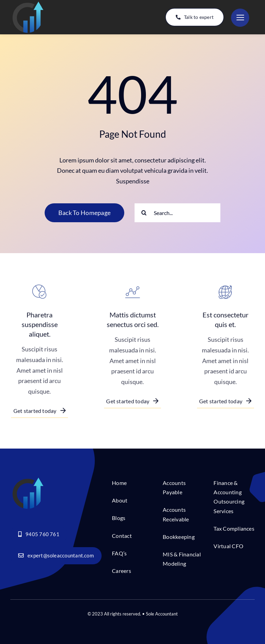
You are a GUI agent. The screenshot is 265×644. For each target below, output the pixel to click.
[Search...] (177, 213)
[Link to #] (240, 18)
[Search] (144, 213)
